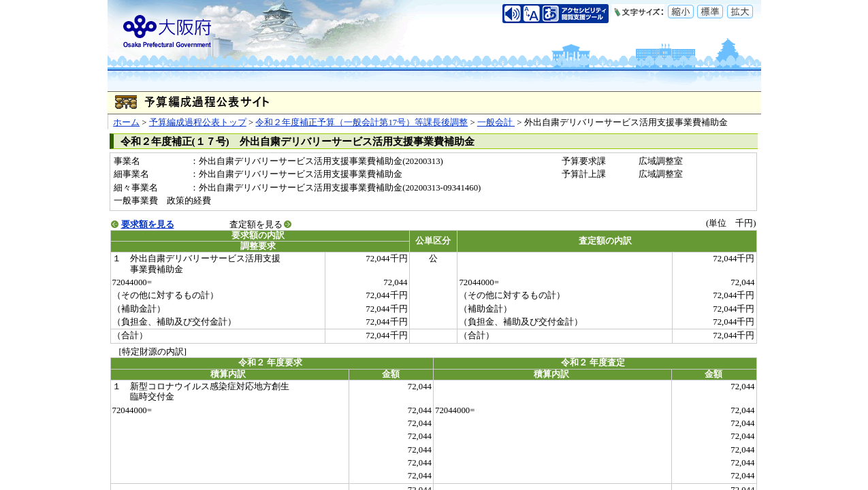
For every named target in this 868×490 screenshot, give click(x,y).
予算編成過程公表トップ (198, 122)
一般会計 (496, 122)
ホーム (126, 122)
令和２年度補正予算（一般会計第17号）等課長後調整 (361, 122)
